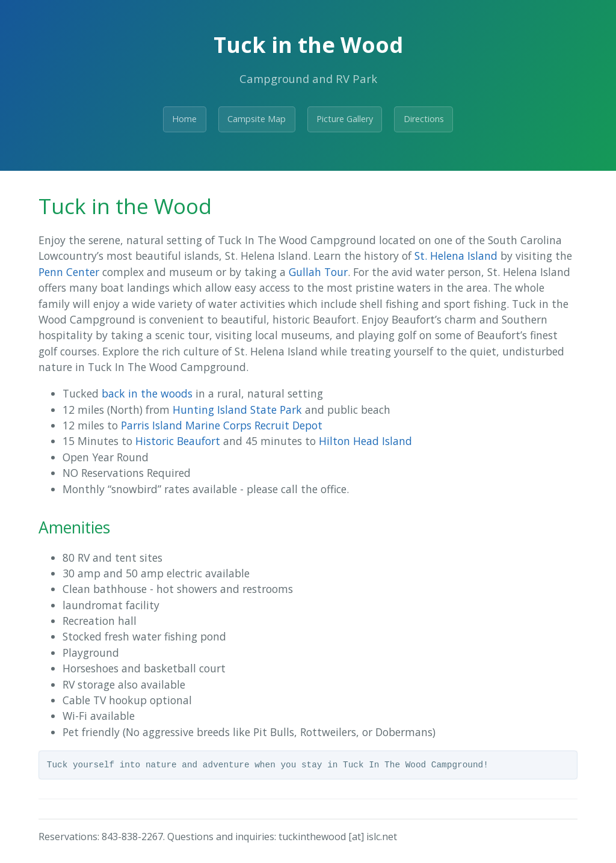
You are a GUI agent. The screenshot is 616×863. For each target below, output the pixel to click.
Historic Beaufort (178, 441)
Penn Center (69, 272)
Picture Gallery (345, 119)
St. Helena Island (456, 256)
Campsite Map (257, 119)
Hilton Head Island (365, 441)
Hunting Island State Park (237, 410)
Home (184, 119)
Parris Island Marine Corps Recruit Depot (222, 425)
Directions (424, 119)
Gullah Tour (318, 272)
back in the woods (147, 393)
